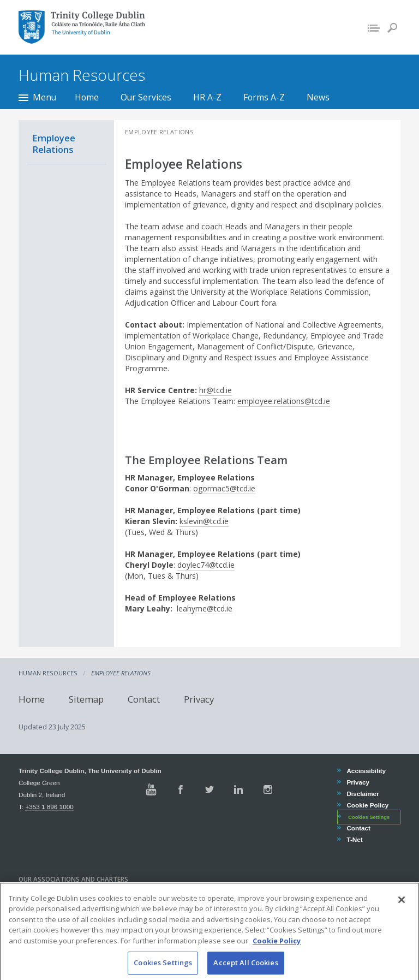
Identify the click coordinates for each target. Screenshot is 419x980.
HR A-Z (207, 97)
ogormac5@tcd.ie (224, 488)
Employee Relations (54, 144)
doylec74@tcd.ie (206, 565)
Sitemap (86, 699)
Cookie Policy (367, 805)
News (318, 97)
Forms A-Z (264, 97)
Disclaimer (362, 794)
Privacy (199, 699)
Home (87, 97)
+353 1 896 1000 (49, 807)
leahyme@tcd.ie (205, 608)
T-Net (354, 839)
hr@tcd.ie (216, 390)
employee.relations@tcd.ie (284, 401)
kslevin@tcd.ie (204, 521)
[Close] (402, 910)
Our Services (146, 97)
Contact (144, 699)
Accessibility (366, 771)
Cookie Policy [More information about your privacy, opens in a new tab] (277, 951)
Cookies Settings (369, 817)
